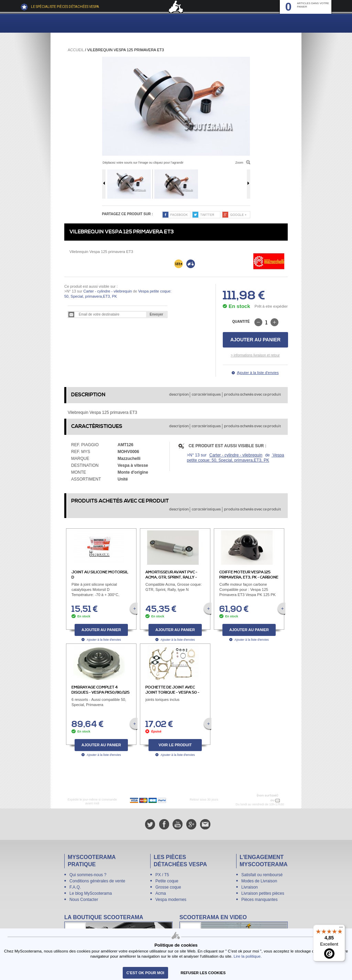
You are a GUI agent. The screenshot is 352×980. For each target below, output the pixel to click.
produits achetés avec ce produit (252, 395)
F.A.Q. (75, 887)
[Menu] (341, 929)
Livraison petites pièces (263, 893)
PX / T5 (162, 875)
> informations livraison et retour (255, 355)
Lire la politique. (247, 956)
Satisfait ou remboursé (262, 875)
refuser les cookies (203, 973)
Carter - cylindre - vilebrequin (107, 291)
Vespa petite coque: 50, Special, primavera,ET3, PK (236, 458)
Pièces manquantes (259, 900)
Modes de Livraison (259, 881)
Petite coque (167, 881)
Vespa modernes (171, 900)
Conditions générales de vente (97, 881)
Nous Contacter (84, 900)
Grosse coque (168, 887)
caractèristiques (206, 395)
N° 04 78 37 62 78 (255, 800)
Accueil (76, 50)
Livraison (250, 887)
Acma (161, 893)
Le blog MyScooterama (91, 893)
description (179, 395)
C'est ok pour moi (145, 973)
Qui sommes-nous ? (88, 875)
